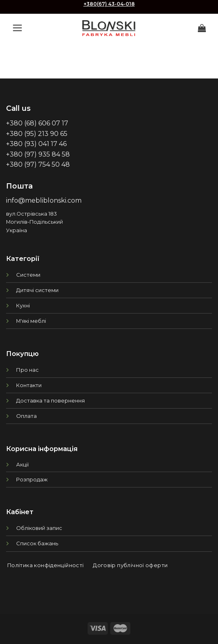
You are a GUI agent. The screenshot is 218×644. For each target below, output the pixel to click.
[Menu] (18, 28)
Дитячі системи (37, 290)
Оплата (26, 416)
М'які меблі (31, 321)
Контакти (29, 385)
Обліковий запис (39, 528)
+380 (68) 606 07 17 (37, 123)
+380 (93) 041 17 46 (36, 144)
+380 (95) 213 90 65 (37, 134)
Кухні (23, 305)
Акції (22, 464)
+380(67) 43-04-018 (109, 4)
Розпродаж (32, 479)
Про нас (27, 370)
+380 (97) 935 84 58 (38, 154)
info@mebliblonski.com (44, 200)
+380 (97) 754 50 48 (38, 164)
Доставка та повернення (50, 400)
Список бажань (37, 543)
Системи (28, 275)
